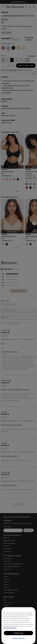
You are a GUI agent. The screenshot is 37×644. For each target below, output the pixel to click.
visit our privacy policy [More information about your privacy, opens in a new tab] (10, 628)
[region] (18, 626)
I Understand (18, 633)
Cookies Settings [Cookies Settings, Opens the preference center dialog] (18, 638)
